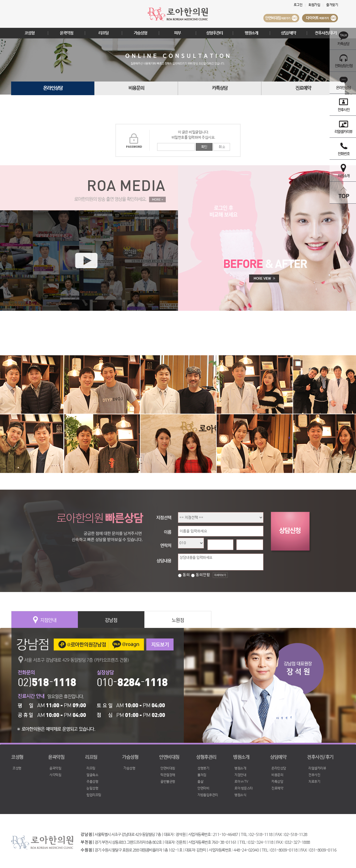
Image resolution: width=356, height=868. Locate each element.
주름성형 (92, 782)
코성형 (29, 33)
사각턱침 (55, 775)
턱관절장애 (168, 775)
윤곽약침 (66, 33)
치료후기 (314, 782)
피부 (177, 33)
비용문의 (136, 88)
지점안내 (240, 775)
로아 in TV (241, 782)
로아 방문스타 (244, 788)
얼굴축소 (92, 775)
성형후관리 (214, 33)
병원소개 (251, 33)
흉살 (200, 782)
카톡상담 (220, 88)
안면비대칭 (168, 768)
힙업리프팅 (94, 795)
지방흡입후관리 (208, 795)
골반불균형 (168, 782)
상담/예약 (288, 33)
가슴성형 (140, 33)
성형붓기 (203, 768)
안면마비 (203, 788)
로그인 (298, 5)
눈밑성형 (92, 788)
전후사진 (314, 775)
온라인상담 (53, 88)
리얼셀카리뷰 (317, 768)
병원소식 (240, 795)
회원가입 (314, 5)
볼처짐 (202, 775)
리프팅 (103, 33)
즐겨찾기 (332, 5)
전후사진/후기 (326, 33)
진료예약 (303, 88)
